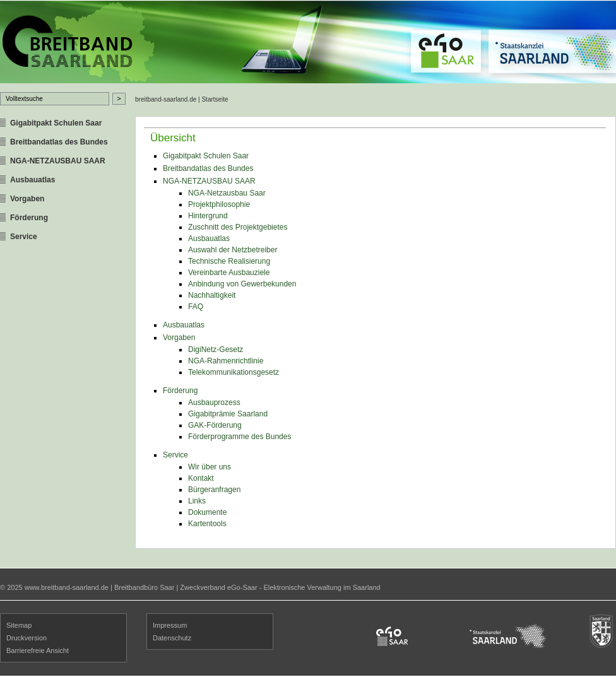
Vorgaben (27, 199)
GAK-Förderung (215, 425)
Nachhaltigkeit (212, 295)
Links (197, 501)
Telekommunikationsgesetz (234, 372)
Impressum (170, 625)
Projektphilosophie (219, 204)
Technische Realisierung (229, 261)
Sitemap (19, 625)
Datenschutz (172, 638)
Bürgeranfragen (214, 490)
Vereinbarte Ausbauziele (229, 273)
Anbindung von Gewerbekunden (242, 284)
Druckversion (27, 638)
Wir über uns (210, 467)
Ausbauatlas (33, 180)
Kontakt (201, 478)
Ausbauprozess (214, 403)
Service (24, 237)
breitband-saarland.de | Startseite (182, 99)
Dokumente (207, 512)
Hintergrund (208, 216)
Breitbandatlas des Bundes (59, 142)
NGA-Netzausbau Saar (227, 193)
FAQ (196, 307)
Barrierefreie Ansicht (38, 650)
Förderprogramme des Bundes (240, 437)
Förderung (29, 218)
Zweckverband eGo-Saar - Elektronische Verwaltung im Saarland (280, 587)
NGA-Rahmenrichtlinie (226, 361)
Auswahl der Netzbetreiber (233, 250)
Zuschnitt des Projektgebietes (238, 227)
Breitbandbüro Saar (144, 587)
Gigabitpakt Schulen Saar (56, 123)
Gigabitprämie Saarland (228, 414)
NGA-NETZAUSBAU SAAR (58, 161)
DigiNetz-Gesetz (216, 350)
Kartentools (207, 524)
